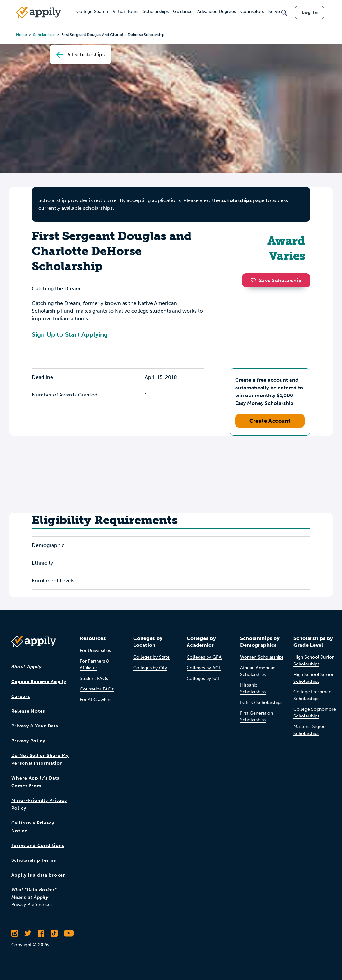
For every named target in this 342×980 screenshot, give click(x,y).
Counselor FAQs (97, 689)
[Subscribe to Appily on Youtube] (69, 933)
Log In (310, 12)
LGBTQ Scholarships (261, 703)
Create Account (270, 421)
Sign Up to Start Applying (70, 334)
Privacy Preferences (32, 905)
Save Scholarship (276, 280)
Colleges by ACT (204, 668)
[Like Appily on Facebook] (41, 933)
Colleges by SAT (203, 678)
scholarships (236, 200)
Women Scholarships (262, 657)
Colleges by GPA (204, 657)
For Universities (95, 650)
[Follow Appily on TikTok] (54, 933)
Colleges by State (151, 657)
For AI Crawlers (96, 700)
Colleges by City (150, 668)
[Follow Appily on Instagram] (15, 933)
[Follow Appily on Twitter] (28, 933)
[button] (255, 280)
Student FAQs (94, 678)
